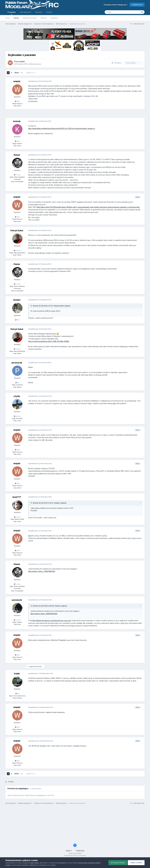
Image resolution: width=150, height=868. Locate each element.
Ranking (44, 18)
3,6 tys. (17, 250)
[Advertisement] (75, 114)
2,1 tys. (17, 517)
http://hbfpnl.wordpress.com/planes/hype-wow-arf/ (52, 620)
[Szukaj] (116, 12)
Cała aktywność (25, 12)
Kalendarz (39, 12)
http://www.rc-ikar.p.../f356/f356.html (42, 571)
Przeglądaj (12, 13)
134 (17, 320)
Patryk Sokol (17, 230)
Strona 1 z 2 (31, 73)
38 (17, 693)
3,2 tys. (17, 620)
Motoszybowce (35, 64)
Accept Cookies (118, 863)
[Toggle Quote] (32, 306)
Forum (16, 18)
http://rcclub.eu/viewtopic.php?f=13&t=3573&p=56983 (49, 341)
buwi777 (17, 497)
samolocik (17, 600)
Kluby (8, 18)
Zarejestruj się (137, 5)
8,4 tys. (17, 416)
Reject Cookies (136, 863)
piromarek (17, 363)
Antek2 (17, 300)
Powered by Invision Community (75, 856)
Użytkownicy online (30, 18)
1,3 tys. (17, 175)
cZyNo (17, 396)
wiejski (22, 61)
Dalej (17, 73)
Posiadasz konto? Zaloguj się (116, 5)
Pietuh (17, 155)
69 (17, 383)
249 (17, 101)
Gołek (17, 674)
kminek (17, 121)
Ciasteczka (80, 851)
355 (17, 141)
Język (69, 851)
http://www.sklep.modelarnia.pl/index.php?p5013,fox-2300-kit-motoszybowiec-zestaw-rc (62, 128)
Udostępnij (116, 63)
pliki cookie (35, 863)
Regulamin (54, 18)
